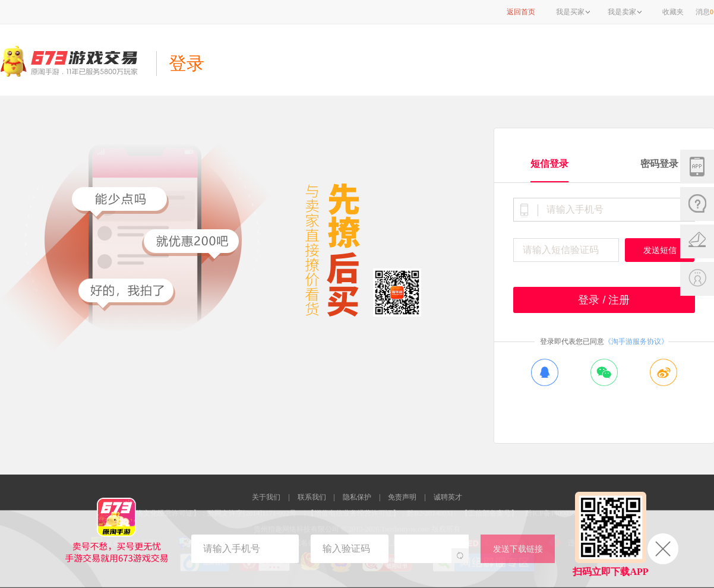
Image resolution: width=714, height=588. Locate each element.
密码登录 (659, 164)
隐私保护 (357, 497)
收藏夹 (673, 12)
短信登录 (549, 164)
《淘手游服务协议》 (636, 342)
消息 (704, 12)
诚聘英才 (448, 497)
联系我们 (312, 497)
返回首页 (521, 12)
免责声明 (402, 497)
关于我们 (266, 497)
